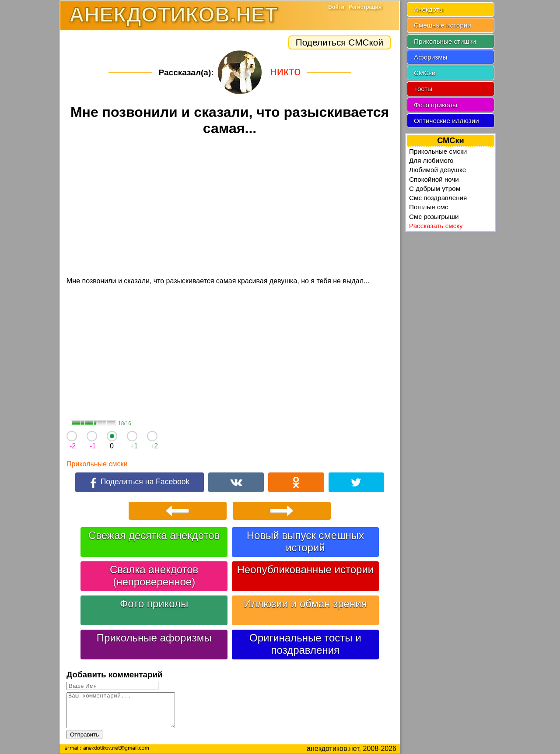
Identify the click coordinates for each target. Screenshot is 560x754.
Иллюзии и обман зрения (305, 604)
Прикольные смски (97, 464)
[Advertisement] (230, 208)
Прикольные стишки (445, 41)
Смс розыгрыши (434, 217)
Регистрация (365, 7)
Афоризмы (431, 57)
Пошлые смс (429, 207)
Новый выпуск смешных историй (305, 541)
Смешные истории (443, 25)
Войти (336, 7)
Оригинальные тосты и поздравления (305, 644)
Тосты (423, 89)
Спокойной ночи (434, 179)
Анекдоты (429, 9)
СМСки (425, 73)
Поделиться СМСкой (339, 42)
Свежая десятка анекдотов (154, 535)
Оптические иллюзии (446, 121)
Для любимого (431, 160)
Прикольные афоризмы (154, 638)
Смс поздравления (438, 198)
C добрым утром (435, 188)
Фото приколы (154, 604)
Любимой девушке (437, 170)
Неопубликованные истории (305, 569)
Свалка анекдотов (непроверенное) (154, 576)
